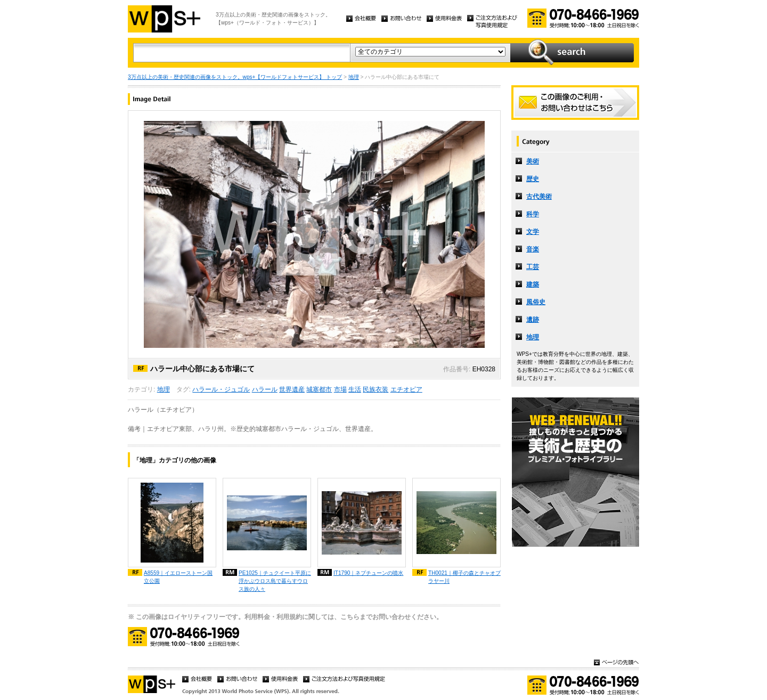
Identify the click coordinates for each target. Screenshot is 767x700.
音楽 (533, 249)
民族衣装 (376, 389)
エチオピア (406, 389)
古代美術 (539, 197)
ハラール (265, 389)
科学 (533, 214)
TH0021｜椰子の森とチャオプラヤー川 (464, 577)
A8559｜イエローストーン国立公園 (178, 577)
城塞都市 (319, 389)
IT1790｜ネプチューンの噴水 (368, 573)
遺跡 (533, 320)
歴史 (533, 179)
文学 (533, 232)
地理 (354, 77)
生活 (355, 389)
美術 (533, 161)
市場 (340, 389)
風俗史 (536, 302)
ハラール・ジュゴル (221, 389)
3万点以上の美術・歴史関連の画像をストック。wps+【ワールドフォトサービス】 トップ (235, 77)
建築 (533, 284)
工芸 (533, 267)
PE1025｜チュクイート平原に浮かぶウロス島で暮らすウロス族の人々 (275, 581)
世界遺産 (292, 389)
